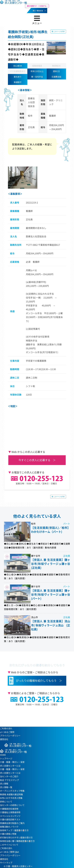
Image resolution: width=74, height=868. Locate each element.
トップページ (6, 759)
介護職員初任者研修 (9, 809)
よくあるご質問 (7, 732)
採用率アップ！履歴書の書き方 (14, 830)
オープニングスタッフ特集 (12, 791)
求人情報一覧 (6, 787)
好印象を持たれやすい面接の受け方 (16, 838)
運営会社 (4, 739)
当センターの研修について (12, 805)
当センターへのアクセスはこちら (36, 716)
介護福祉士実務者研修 (10, 812)
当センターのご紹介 (9, 776)
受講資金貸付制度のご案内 (12, 823)
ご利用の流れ (6, 728)
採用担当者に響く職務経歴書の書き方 (17, 841)
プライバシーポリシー (10, 736)
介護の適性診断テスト (10, 819)
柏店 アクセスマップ (9, 780)
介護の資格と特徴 (8, 834)
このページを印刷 (59, 31)
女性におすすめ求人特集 (11, 798)
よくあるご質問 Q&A (9, 852)
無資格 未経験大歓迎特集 (11, 794)
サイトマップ (6, 863)
